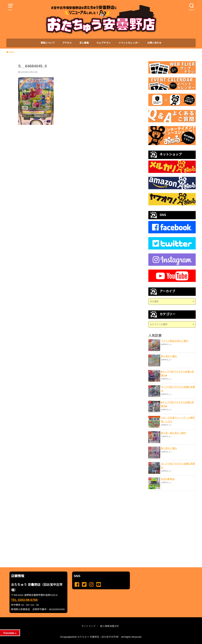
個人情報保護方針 (110, 626)
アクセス (67, 43)
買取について (48, 43)
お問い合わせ (154, 43)
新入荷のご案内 (169, 356)
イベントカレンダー (129, 43)
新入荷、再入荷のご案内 (173, 433)
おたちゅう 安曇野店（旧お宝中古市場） (99, 637)
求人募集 (84, 43)
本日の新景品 (168, 479)
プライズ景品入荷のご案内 (175, 341)
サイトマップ (89, 626)
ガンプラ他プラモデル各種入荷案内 (178, 389)
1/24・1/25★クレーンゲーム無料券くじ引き (178, 420)
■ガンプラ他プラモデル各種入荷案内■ (178, 373)
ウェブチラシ (104, 43)
